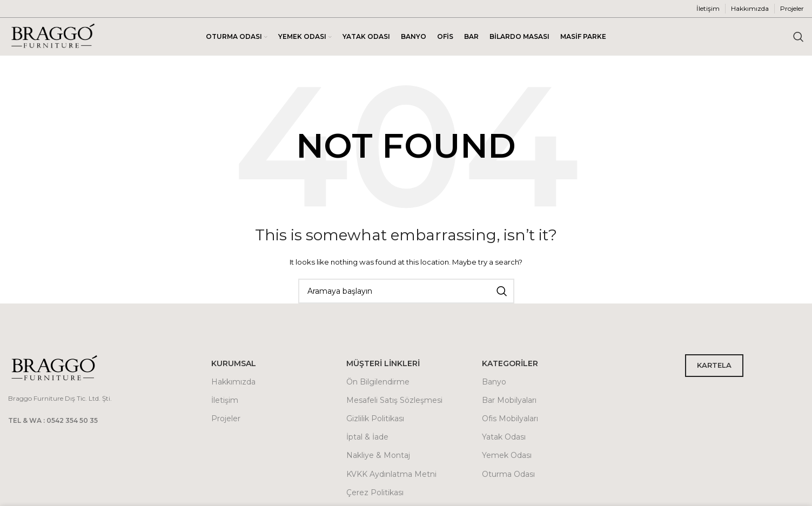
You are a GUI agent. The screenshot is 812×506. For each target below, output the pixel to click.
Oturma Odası (508, 474)
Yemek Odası (507, 455)
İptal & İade (367, 437)
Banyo (494, 382)
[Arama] (798, 37)
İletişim (225, 400)
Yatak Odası (504, 437)
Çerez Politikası (375, 492)
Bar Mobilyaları (509, 400)
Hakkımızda (233, 382)
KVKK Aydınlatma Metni (391, 474)
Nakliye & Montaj (378, 455)
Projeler (226, 419)
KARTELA (714, 365)
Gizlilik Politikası (375, 419)
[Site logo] (53, 36)
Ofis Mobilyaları (510, 419)
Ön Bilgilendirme (378, 382)
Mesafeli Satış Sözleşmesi (394, 400)
